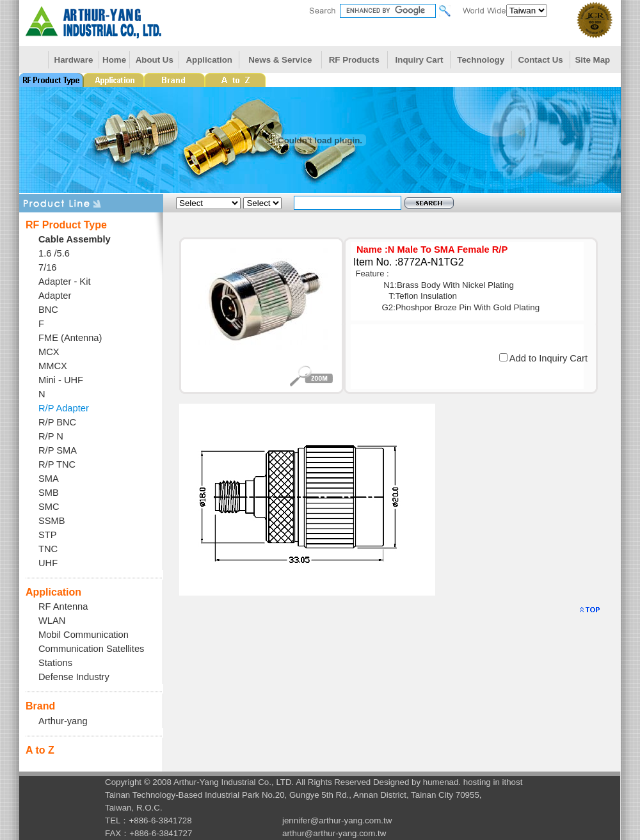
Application (209, 60)
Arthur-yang (63, 721)
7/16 (48, 267)
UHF (48, 563)
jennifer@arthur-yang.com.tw (337, 820)
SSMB (52, 521)
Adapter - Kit (64, 281)
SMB (49, 493)
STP (48, 535)
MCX (49, 352)
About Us (155, 60)
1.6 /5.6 (54, 253)
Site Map (592, 60)
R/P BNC (57, 422)
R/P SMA (58, 450)
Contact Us (540, 60)
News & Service (280, 60)
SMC (49, 507)
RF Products (354, 60)
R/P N (51, 436)
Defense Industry (74, 677)
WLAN (52, 621)
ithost (513, 782)
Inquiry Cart (420, 60)
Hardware (74, 60)
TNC (48, 549)
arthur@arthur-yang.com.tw (334, 833)
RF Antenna (63, 606)
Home (114, 60)
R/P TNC (57, 464)
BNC (48, 310)
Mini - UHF (61, 380)
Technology (481, 60)
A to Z (40, 750)
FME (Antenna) (70, 338)
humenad (441, 782)
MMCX (53, 366)
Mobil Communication (84, 635)
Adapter (55, 296)
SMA (49, 479)
